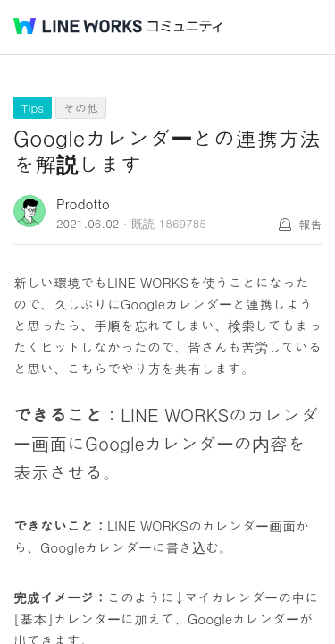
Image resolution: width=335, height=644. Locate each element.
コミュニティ (185, 26)
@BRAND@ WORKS (78, 26)
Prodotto (83, 203)
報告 (310, 224)
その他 (81, 108)
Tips (33, 108)
